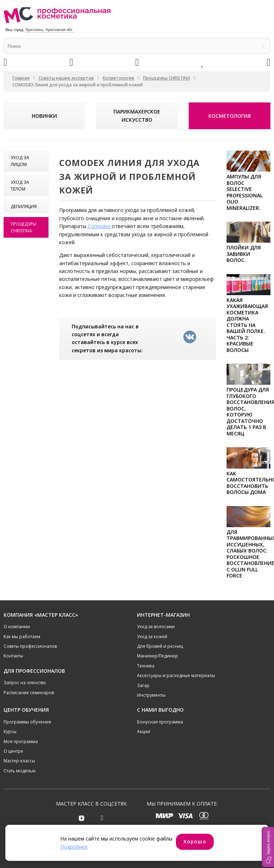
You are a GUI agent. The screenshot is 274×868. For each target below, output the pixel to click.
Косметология (118, 78)
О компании (17, 627)
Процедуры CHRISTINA (167, 78)
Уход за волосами (156, 627)
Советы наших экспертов (66, 78)
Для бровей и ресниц (160, 646)
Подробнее (74, 847)
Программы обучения (27, 722)
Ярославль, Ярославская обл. (49, 30)
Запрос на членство (25, 683)
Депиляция (24, 206)
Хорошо (195, 841)
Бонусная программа (160, 722)
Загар (143, 685)
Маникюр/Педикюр (158, 656)
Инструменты (151, 695)
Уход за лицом (20, 161)
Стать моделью (20, 771)
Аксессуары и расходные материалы (176, 675)
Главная (21, 78)
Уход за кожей (152, 637)
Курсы (10, 731)
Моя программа (21, 741)
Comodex (100, 226)
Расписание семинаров (29, 693)
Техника (146, 666)
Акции (144, 731)
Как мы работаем (22, 637)
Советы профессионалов (30, 646)
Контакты (13, 656)
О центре (13, 751)
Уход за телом (20, 186)
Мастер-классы (19, 761)
